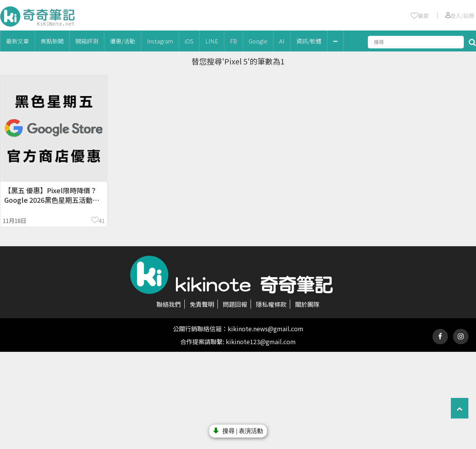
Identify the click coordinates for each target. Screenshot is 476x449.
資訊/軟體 (309, 41)
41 (102, 220)
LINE (212, 41)
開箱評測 (87, 41)
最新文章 (18, 41)
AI (282, 41)
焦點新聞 (52, 41)
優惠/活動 (123, 41)
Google (258, 41)
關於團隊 (307, 304)
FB (233, 41)
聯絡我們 (169, 304)
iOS (189, 41)
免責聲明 (202, 304)
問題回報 (235, 304)
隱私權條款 (271, 304)
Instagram (160, 41)
